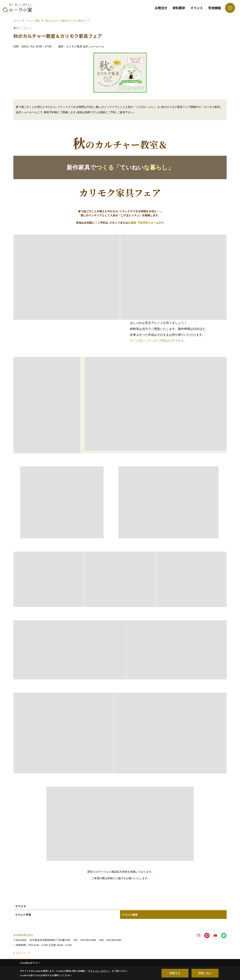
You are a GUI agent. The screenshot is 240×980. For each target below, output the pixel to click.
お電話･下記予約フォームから (146, 223)
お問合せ (161, 8)
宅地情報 (214, 8)
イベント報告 (130, 915)
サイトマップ (23, 953)
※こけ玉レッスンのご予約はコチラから (157, 341)
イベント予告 (23, 915)
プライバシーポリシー (99, 971)
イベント (197, 8)
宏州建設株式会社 (23, 935)
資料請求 (179, 8)
